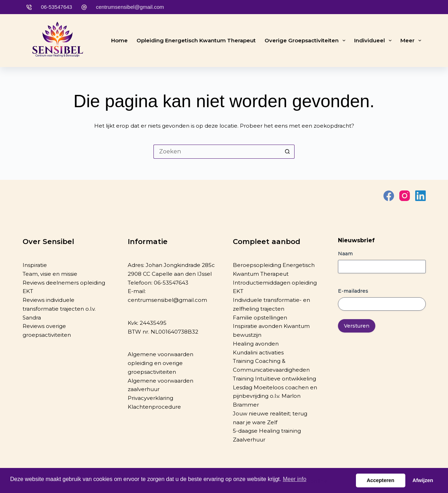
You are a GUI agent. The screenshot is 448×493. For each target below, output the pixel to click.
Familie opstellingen (260, 318)
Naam (345, 254)
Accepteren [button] (380, 480)
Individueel (374, 41)
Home (119, 40)
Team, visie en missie (50, 274)
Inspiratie (35, 265)
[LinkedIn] (420, 196)
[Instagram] (405, 196)
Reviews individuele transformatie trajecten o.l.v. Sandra (59, 309)
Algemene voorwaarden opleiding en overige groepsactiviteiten (161, 363)
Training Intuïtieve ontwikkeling (274, 379)
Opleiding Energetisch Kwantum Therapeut (196, 40)
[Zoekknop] (287, 152)
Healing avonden (256, 344)
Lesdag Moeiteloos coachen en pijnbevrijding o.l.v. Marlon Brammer (275, 396)
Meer (412, 41)
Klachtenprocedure (154, 407)
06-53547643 (56, 7)
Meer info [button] (295, 479)
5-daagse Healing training (267, 431)
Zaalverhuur (249, 440)
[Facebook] (389, 196)
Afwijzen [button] (423, 480)
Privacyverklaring (150, 398)
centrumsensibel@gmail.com (130, 7)
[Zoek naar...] (217, 152)
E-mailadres (353, 291)
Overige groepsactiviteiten (306, 41)
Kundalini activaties (258, 352)
